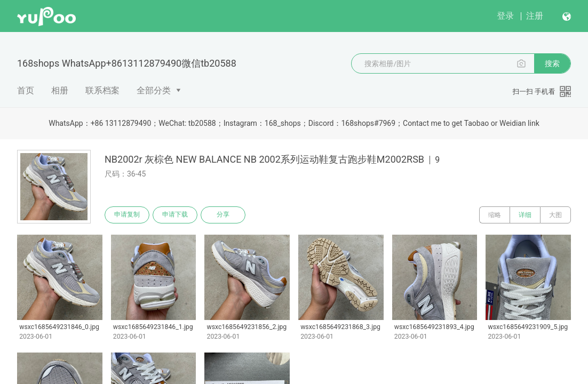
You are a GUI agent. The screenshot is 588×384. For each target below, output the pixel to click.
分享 (223, 215)
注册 (535, 16)
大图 (555, 215)
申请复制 (127, 215)
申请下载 (175, 215)
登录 (505, 16)
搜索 (552, 63)
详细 (525, 215)
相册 (60, 90)
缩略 (495, 215)
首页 (26, 90)
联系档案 (102, 90)
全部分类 (154, 90)
